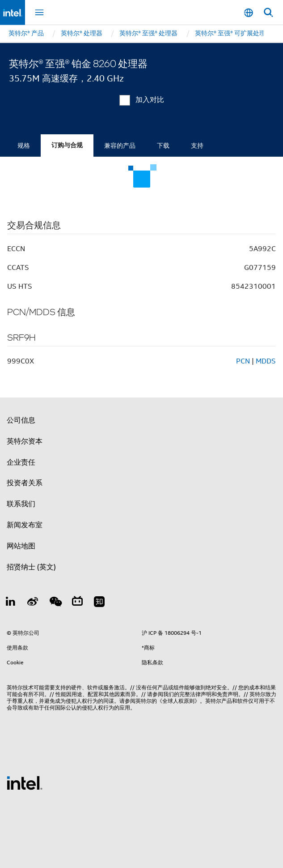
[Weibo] (33, 603)
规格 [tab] (24, 145)
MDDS (266, 361)
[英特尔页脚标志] (25, 782)
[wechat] (55, 603)
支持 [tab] (197, 145)
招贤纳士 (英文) (31, 567)
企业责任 (21, 462)
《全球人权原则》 (178, 701)
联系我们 (21, 504)
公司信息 (21, 420)
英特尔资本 (25, 441)
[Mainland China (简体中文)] (249, 13)
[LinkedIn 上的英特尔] (11, 603)
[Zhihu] (99, 603)
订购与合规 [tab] (67, 145)
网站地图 (21, 546)
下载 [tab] (163, 145)
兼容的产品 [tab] (120, 145)
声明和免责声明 (220, 694)
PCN (243, 361)
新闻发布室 (25, 525)
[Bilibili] (77, 603)
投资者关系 (25, 483)
